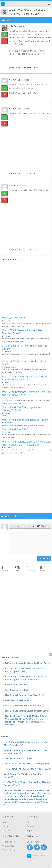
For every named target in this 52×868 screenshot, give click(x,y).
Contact (30, 827)
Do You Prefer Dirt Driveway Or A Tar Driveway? (26, 764)
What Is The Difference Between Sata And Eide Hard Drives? (24, 332)
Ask (4, 822)
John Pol (13, 26)
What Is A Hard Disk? (13, 318)
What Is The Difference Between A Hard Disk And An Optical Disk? (26, 394)
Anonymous (14, 80)
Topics (5, 827)
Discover (6, 831)
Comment (27, 68)
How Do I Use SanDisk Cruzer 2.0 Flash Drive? (27, 711)
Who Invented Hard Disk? (17, 690)
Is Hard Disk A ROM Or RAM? (19, 700)
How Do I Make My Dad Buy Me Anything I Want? (27, 769)
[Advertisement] (26, 142)
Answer (44, 559)
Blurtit (3, 4)
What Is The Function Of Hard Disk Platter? (25, 420)
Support (31, 831)
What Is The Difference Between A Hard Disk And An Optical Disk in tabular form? (26, 443)
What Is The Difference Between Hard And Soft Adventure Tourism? (25, 378)
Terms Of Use (9, 842)
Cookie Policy (9, 850)
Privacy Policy (9, 846)
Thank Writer (14, 68)
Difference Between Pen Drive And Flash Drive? (24, 363)
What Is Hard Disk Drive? (15, 429)
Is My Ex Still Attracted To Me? (18, 759)
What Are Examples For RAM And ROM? (24, 706)
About (30, 822)
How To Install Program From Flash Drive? (25, 695)
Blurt (35, 68)
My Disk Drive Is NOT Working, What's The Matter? (24, 347)
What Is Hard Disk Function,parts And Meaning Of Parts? (22, 409)
